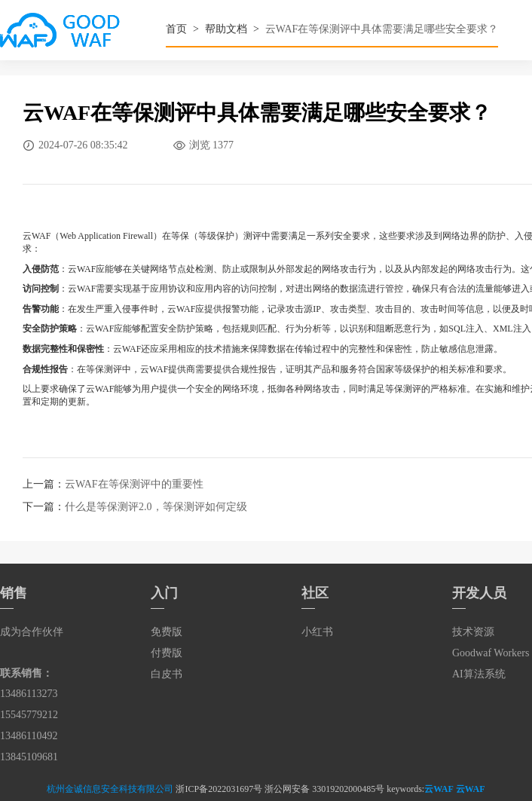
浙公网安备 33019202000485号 (324, 789)
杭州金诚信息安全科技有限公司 (110, 789)
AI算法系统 (479, 674)
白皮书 (167, 674)
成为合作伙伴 (32, 632)
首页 (176, 29)
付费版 (167, 653)
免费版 (167, 632)
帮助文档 (226, 29)
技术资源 (473, 632)
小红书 (317, 632)
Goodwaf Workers (491, 653)
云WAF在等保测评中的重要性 (134, 484)
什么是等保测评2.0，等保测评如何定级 (156, 507)
